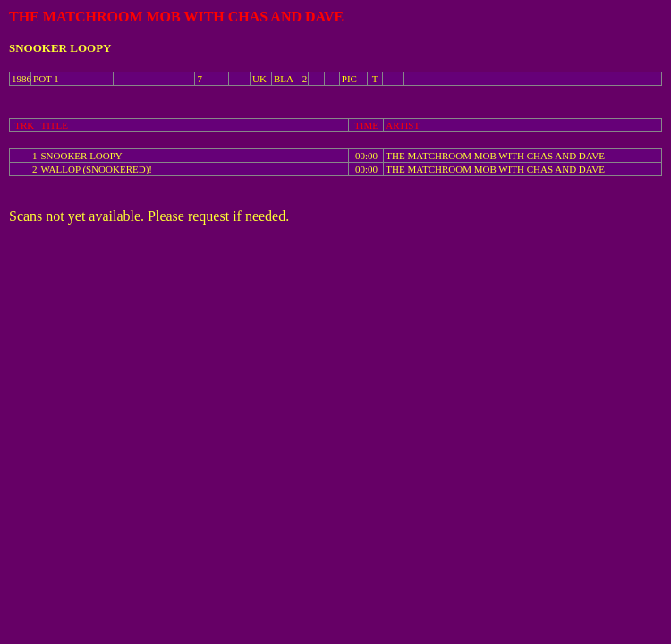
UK (259, 79)
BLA (284, 79)
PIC (349, 79)
